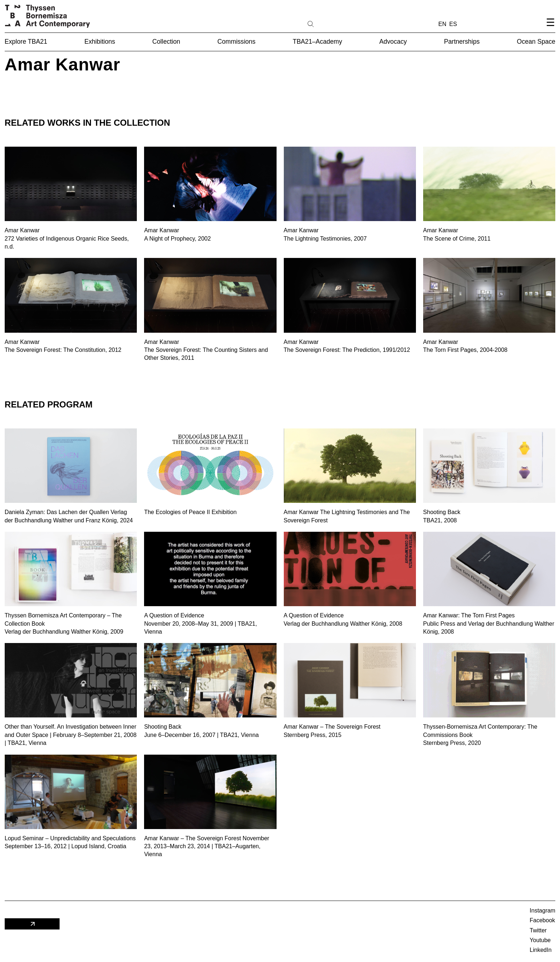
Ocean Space (536, 42)
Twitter (538, 930)
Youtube (540, 940)
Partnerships (462, 42)
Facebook (542, 920)
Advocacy (393, 42)
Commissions (236, 42)
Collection (166, 42)
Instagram (542, 911)
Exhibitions (100, 42)
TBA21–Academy (318, 42)
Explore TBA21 (26, 42)
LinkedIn (541, 950)
